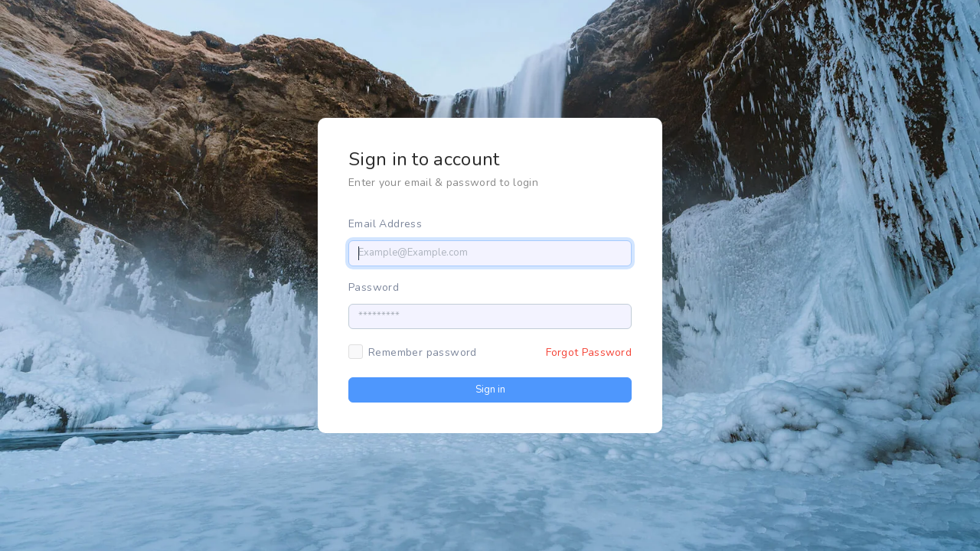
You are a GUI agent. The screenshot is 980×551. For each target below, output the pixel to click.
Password (374, 287)
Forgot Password (589, 352)
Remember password (423, 352)
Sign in (490, 390)
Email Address (385, 224)
